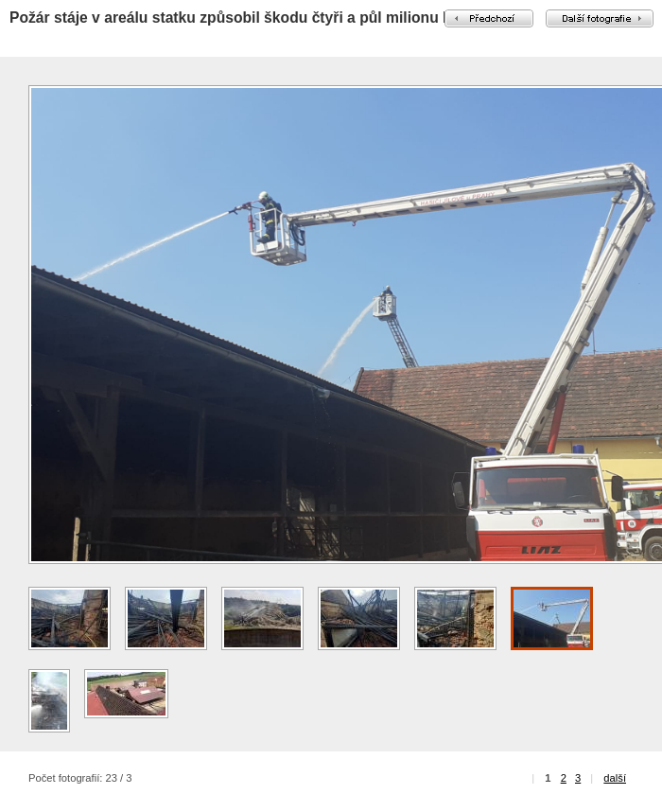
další (615, 778)
